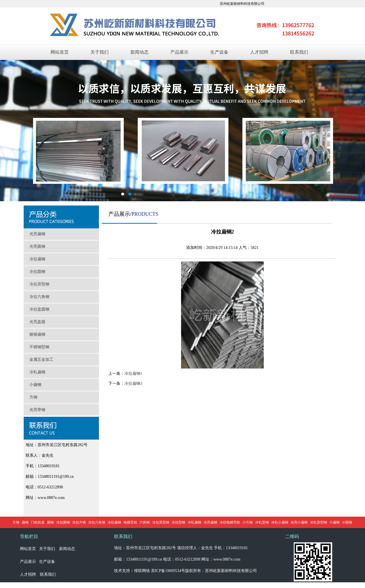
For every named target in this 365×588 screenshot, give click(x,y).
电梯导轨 (130, 522)
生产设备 (219, 52)
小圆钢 (347, 522)
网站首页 (60, 52)
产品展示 (179, 52)
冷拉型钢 (179, 522)
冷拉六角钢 (39, 297)
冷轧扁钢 (37, 372)
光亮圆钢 (37, 246)
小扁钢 (35, 385)
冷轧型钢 (262, 522)
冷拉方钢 (79, 522)
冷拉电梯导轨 (230, 522)
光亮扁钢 (37, 234)
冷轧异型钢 (319, 522)
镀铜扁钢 (37, 334)
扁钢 (25, 522)
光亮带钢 (37, 410)
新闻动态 (139, 52)
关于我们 (100, 52)
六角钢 (145, 522)
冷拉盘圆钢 (39, 309)
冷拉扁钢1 (133, 373)
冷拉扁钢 (37, 259)
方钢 (33, 397)
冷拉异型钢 (39, 284)
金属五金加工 (41, 360)
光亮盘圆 (37, 322)
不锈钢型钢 (39, 347)
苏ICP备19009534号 (168, 571)
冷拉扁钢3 (133, 383)
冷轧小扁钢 (280, 522)
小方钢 (248, 522)
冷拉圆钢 (37, 272)
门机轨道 (38, 522)
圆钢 (50, 522)
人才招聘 (259, 52)
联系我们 (299, 52)
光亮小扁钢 (299, 522)
